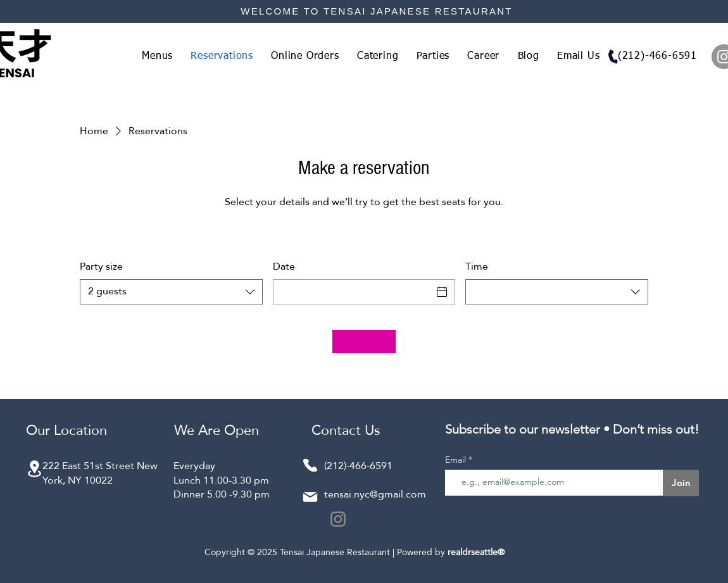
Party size (101, 266)
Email (457, 460)
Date (284, 266)
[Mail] (310, 497)
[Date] (353, 292)
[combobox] (171, 292)
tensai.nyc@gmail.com (375, 494)
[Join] (681, 483)
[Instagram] (338, 519)
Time (477, 266)
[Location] (34, 469)
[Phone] (613, 57)
